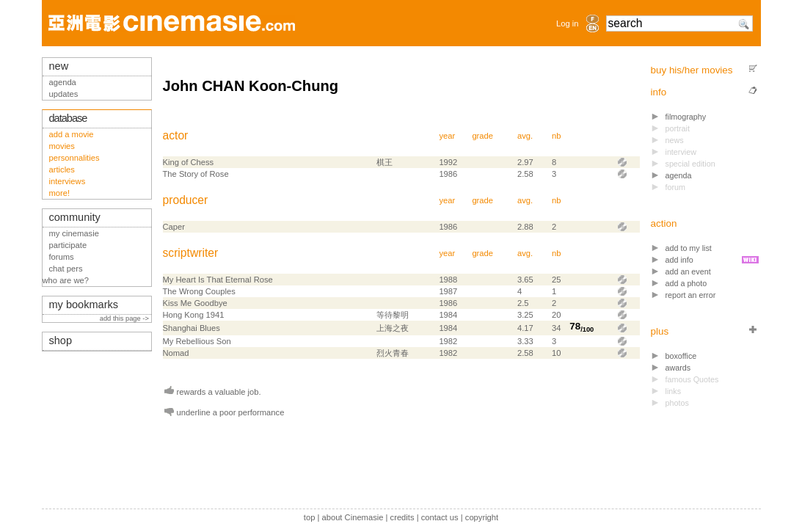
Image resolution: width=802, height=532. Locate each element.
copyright (482, 517)
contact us (440, 517)
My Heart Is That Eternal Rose (218, 280)
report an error (691, 295)
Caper (174, 227)
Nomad (176, 353)
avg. (525, 136)
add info (679, 260)
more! (60, 193)
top (310, 517)
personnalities (74, 158)
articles (62, 170)
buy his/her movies (692, 70)
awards (678, 368)
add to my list (689, 248)
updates (64, 94)
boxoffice (681, 356)
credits (402, 517)
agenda (679, 175)
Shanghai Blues (192, 328)
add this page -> (125, 318)
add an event (688, 272)
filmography (686, 117)
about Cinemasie (352, 517)
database (68, 118)
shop (61, 340)
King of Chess (189, 162)
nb (556, 136)
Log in (567, 23)
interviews (68, 181)
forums (62, 257)
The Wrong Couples (199, 291)
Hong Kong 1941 (194, 315)
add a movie (72, 134)
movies (62, 146)
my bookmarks (84, 305)
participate (68, 245)
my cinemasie (74, 233)
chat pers (66, 269)
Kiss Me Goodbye (195, 303)
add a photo (686, 283)
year (447, 136)
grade (482, 136)
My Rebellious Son (197, 341)
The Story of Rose (196, 174)
